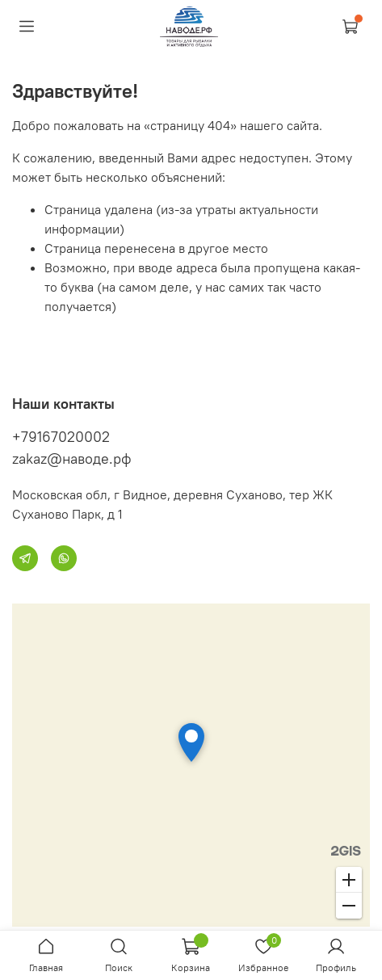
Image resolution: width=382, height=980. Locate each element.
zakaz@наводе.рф (72, 458)
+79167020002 (61, 437)
